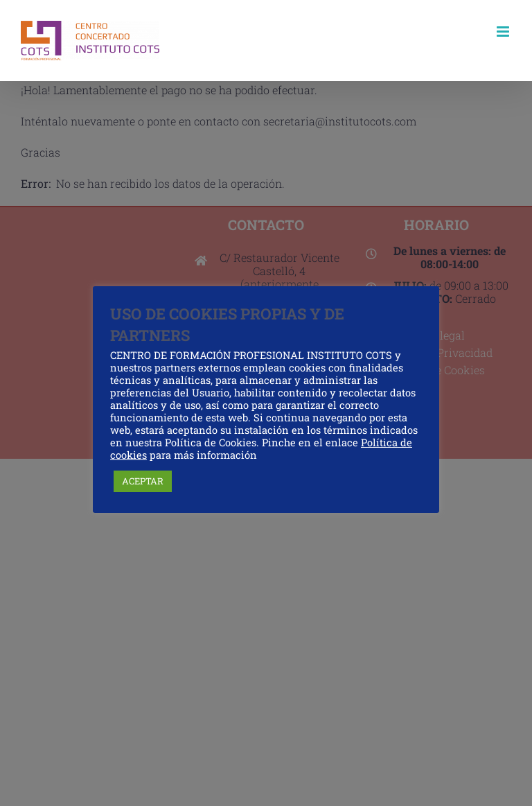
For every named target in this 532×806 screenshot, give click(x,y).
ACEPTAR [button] (143, 481)
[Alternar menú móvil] (504, 32)
